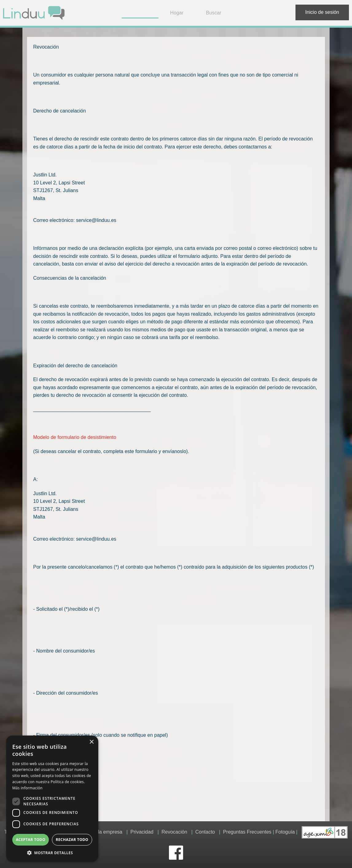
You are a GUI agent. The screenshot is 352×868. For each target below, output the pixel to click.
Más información (27, 788)
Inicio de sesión (322, 12)
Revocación (174, 832)
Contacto (205, 832)
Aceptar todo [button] (30, 840)
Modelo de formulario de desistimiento (75, 437)
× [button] (91, 742)
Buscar (214, 13)
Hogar (177, 13)
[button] (52, 853)
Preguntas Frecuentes (247, 832)
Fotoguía (285, 832)
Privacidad (142, 832)
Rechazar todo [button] (72, 840)
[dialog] (52, 799)
